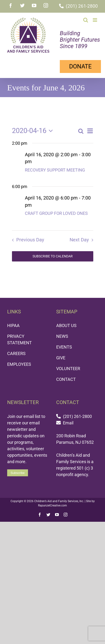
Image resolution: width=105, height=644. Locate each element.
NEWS (62, 334)
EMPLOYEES (19, 362)
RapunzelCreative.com (52, 503)
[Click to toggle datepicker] (34, 128)
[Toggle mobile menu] (95, 20)
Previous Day (30, 237)
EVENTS (64, 345)
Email (68, 420)
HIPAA (13, 323)
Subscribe (18, 470)
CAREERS (16, 351)
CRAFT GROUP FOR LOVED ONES (56, 211)
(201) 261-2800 (82, 6)
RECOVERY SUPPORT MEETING (55, 168)
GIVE (61, 355)
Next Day (79, 237)
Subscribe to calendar (53, 254)
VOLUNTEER (68, 366)
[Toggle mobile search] (86, 20)
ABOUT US (66, 323)
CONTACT (66, 377)
